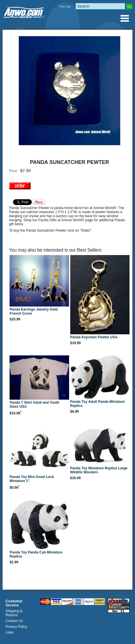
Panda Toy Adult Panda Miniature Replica (98, 404)
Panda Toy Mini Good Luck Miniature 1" (32, 479)
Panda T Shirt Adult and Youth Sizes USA (34, 405)
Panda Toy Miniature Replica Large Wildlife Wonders (99, 470)
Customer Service (14, 603)
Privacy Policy (16, 627)
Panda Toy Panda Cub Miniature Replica (36, 554)
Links (10, 632)
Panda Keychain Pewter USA (94, 337)
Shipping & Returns (14, 613)
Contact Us (14, 621)
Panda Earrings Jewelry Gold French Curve (34, 311)
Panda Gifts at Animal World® (62, 220)
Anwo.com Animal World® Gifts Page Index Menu (125, 18)
